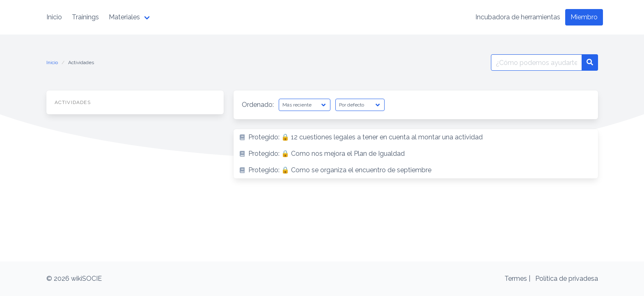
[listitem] (416, 137)
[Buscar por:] (536, 62)
